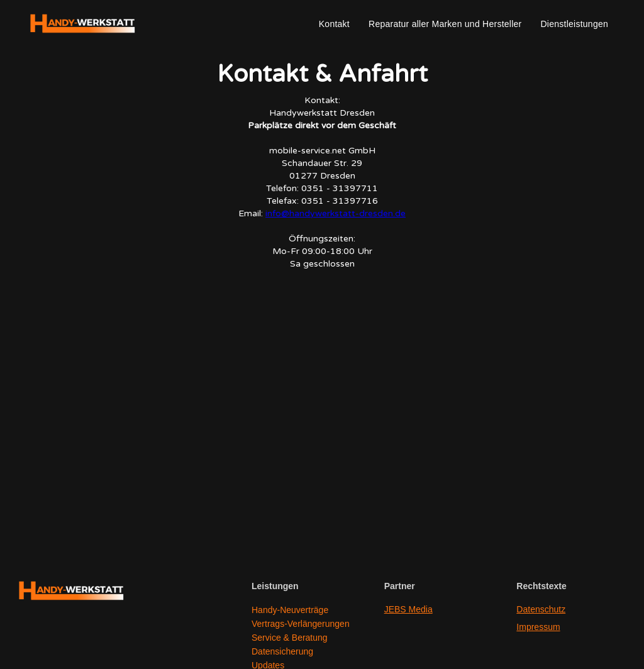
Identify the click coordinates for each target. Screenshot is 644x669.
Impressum (538, 627)
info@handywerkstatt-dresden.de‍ (336, 213)
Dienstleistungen (574, 24)
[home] (83, 24)
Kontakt (334, 24)
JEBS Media (408, 609)
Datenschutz (541, 609)
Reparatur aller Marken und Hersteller (445, 24)
